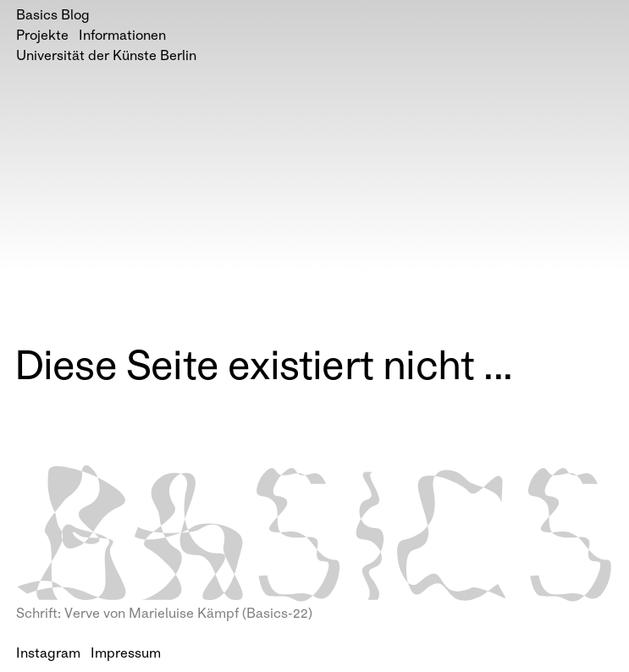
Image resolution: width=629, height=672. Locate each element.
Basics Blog (53, 17)
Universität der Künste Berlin (106, 57)
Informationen (122, 37)
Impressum (126, 655)
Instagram (48, 655)
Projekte (42, 37)
